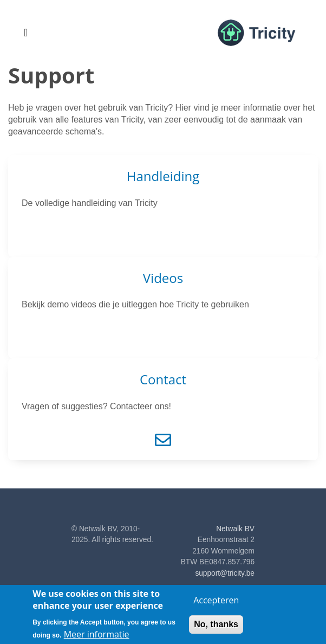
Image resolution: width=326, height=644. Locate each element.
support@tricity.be (225, 573)
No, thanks (216, 628)
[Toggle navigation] (26, 33)
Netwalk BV (235, 529)
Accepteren (216, 604)
